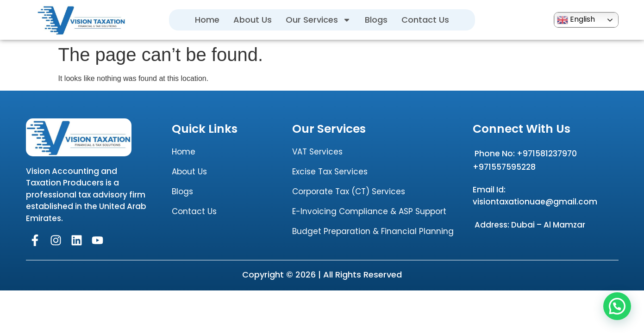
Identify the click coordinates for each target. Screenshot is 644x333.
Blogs (376, 20)
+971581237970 (547, 154)
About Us (253, 20)
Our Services (318, 20)
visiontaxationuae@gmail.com (535, 202)
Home (207, 20)
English (576, 20)
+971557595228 (504, 167)
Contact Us (425, 20)
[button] (617, 306)
